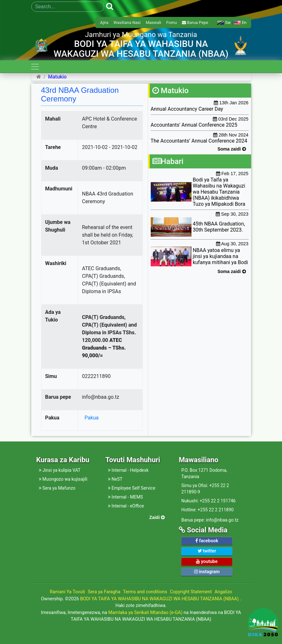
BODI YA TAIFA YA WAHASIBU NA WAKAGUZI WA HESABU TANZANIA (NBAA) (160, 599)
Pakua (90, 418)
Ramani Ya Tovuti (67, 592)
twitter (207, 551)
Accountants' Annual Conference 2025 (194, 125)
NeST (115, 479)
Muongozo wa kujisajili (63, 479)
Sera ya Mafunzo (57, 488)
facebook (207, 541)
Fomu (172, 22)
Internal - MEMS (126, 497)
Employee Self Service (132, 488)
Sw (224, 22)
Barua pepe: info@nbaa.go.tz (210, 520)
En (240, 22)
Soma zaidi (231, 149)
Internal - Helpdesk (128, 470)
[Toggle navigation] (35, 67)
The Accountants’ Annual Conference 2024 (199, 141)
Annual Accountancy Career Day (187, 109)
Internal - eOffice (126, 506)
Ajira (104, 22)
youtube (207, 562)
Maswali (153, 22)
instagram (207, 572)
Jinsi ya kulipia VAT (60, 470)
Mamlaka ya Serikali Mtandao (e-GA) (145, 613)
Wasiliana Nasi (127, 22)
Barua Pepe (195, 22)
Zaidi (157, 517)
